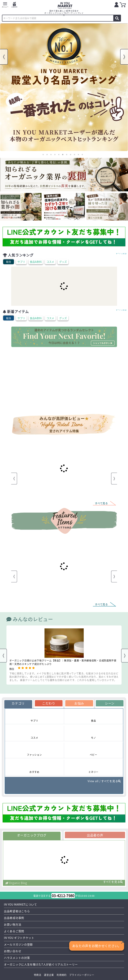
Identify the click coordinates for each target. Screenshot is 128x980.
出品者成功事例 (14, 918)
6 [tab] (63, 155)
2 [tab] (47, 155)
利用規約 (62, 975)
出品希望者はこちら (17, 911)
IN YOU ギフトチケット (19, 938)
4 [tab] (55, 155)
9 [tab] (74, 155)
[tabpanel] (64, 87)
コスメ (50, 262)
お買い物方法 (13, 924)
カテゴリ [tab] (18, 703)
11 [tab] (82, 155)
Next (124, 57)
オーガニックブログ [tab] (32, 835)
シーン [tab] (110, 703)
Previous (4, 57)
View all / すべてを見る (104, 781)
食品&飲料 (36, 262)
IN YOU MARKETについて (20, 904)
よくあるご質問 (14, 931)
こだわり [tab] (49, 703)
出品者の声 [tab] (95, 835)
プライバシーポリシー (82, 975)
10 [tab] (78, 155)
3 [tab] (51, 155)
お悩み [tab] (79, 703)
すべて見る (121, 253)
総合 (9, 262)
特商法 (38, 975)
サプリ (21, 262)
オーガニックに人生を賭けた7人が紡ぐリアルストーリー (41, 964)
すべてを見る (113, 882)
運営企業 (49, 975)
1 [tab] (43, 155)
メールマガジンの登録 (18, 944)
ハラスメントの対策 (17, 958)
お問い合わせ (13, 951)
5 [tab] (59, 155)
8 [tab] (71, 155)
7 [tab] (67, 155)
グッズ (63, 262)
